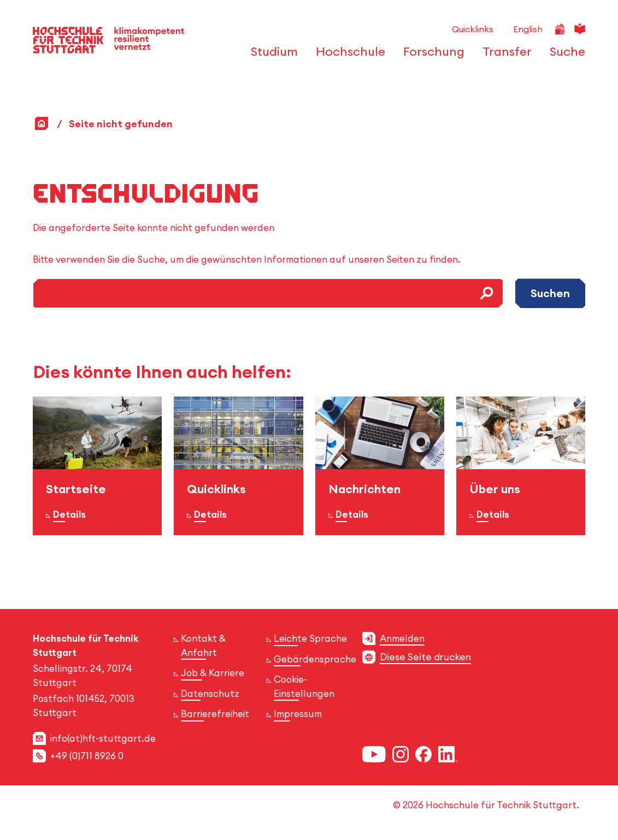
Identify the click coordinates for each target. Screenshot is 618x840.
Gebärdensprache (315, 659)
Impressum (298, 714)
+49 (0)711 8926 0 (87, 756)
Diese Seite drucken (425, 657)
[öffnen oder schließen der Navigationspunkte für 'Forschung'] (431, 57)
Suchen (550, 293)
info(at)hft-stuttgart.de (103, 738)
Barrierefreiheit (215, 714)
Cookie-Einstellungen (304, 686)
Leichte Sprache (310, 638)
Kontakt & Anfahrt (203, 645)
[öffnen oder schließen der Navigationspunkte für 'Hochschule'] (348, 57)
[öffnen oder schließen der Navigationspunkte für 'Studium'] (271, 57)
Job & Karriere (213, 673)
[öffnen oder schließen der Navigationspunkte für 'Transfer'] (504, 57)
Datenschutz (210, 694)
